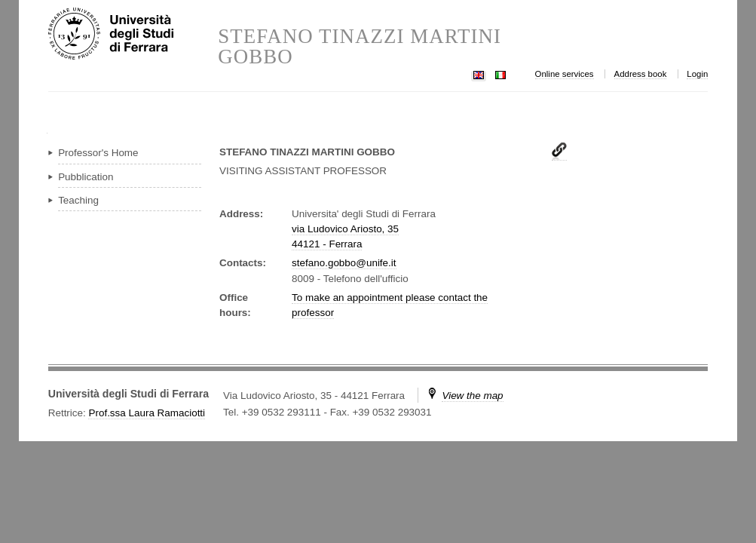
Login (697, 74)
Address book (641, 74)
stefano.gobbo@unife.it (344, 263)
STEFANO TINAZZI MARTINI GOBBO (360, 47)
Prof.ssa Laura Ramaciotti (147, 413)
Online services (565, 74)
